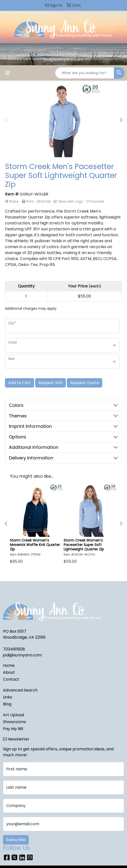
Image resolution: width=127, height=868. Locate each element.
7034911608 (63, 54)
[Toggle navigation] (8, 73)
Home (9, 665)
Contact (11, 679)
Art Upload (13, 715)
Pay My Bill (13, 729)
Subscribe (16, 840)
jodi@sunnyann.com (63, 60)
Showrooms (14, 722)
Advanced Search (20, 690)
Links (8, 697)
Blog (7, 704)
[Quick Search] (85, 73)
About (9, 672)
